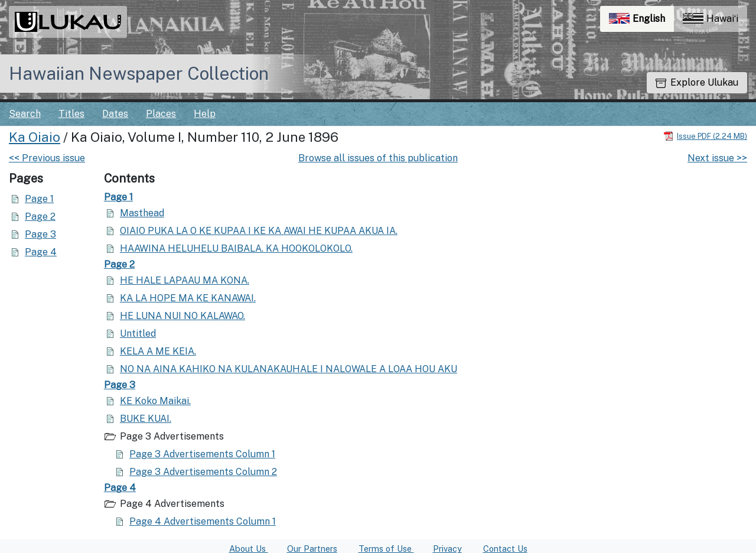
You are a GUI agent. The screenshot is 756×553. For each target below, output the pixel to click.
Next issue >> (717, 158)
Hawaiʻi (711, 19)
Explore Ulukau (697, 82)
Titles (71, 114)
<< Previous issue (47, 158)
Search (25, 114)
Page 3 (40, 234)
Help (205, 114)
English (641, 22)
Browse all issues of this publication (378, 158)
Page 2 (40, 217)
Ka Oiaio (35, 137)
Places (161, 114)
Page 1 (39, 199)
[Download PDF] (705, 136)
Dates (115, 114)
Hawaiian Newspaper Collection (139, 73)
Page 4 (41, 252)
